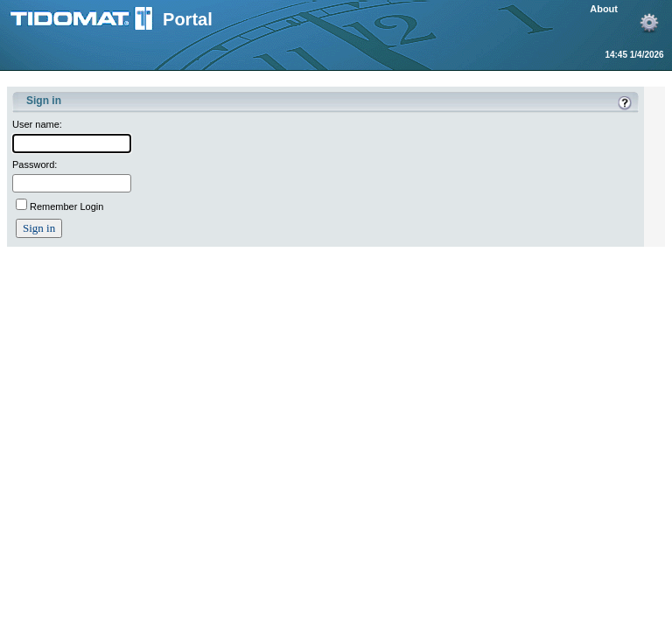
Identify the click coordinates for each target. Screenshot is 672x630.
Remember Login (66, 206)
